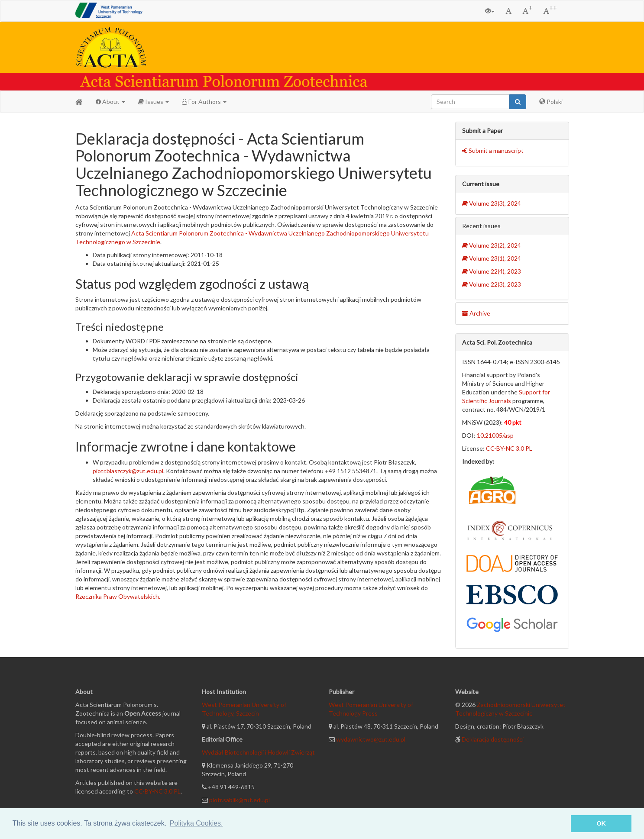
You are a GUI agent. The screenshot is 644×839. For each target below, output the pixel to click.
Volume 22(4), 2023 (492, 271)
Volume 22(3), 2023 (492, 284)
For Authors (204, 102)
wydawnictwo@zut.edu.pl (371, 739)
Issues (154, 102)
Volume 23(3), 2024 (492, 203)
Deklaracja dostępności (493, 739)
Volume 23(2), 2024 (492, 245)
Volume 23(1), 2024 (492, 258)
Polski (551, 102)
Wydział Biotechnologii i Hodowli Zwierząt (258, 752)
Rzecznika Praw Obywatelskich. (118, 596)
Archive (476, 313)
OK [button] (601, 823)
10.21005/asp (495, 435)
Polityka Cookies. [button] (196, 823)
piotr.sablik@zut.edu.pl (239, 800)
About (110, 102)
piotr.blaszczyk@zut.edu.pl (128, 471)
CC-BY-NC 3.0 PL (509, 448)
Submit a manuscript (493, 150)
